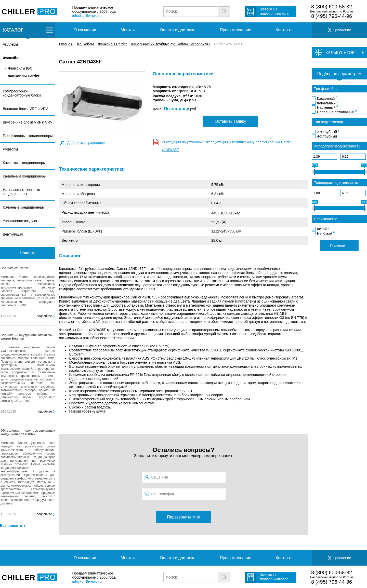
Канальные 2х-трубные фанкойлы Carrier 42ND (171, 44)
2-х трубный (328, 132)
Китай (323, 229)
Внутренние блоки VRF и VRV (28, 122)
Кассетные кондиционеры (24, 163)
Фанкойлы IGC (20, 68)
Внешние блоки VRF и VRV (25, 109)
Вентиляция (13, 234)
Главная (66, 44)
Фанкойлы (85, 44)
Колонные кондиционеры (24, 207)
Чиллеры (10, 44)
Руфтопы (10, 149)
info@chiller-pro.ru (87, 16)
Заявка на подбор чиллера (274, 11)
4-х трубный (328, 136)
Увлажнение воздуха (20, 221)
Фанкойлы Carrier (113, 44)
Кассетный (327, 98)
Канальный (327, 103)
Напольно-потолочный (337, 112)
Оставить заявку (231, 121)
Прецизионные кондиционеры (28, 136)
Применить (339, 246)
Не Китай (326, 233)
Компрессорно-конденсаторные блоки (22, 93)
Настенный (327, 107)
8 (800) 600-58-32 (332, 7)
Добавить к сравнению (86, 143)
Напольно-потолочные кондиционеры (21, 192)
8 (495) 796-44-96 (332, 16)
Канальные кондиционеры (25, 176)
